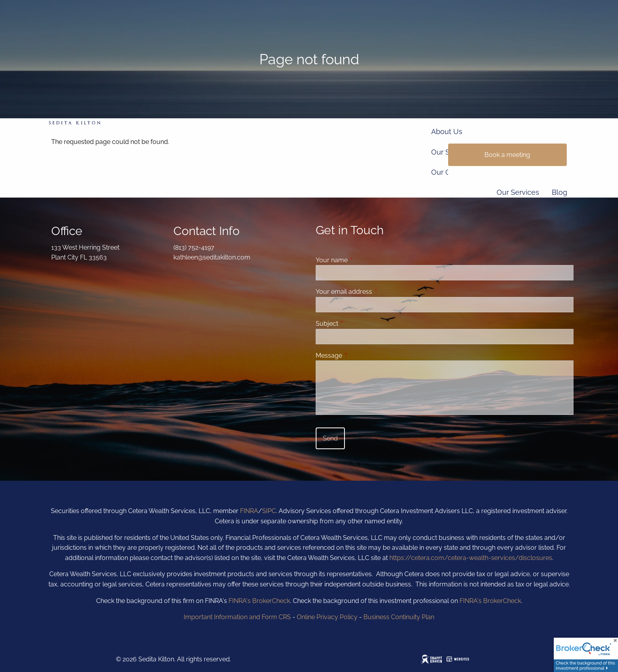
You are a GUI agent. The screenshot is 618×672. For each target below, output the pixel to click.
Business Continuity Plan (399, 617)
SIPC (269, 511)
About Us (447, 132)
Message (359, 356)
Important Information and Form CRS (237, 617)
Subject (357, 324)
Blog (559, 192)
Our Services (518, 192)
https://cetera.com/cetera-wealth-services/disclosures (471, 558)
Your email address (374, 292)
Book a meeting (507, 155)
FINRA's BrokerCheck (259, 601)
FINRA (249, 511)
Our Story (447, 152)
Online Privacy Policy (327, 617)
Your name (362, 260)
